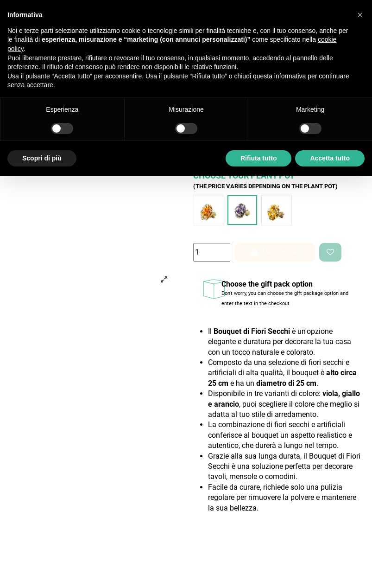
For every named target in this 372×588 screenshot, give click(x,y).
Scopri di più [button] (42, 158)
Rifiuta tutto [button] (259, 158)
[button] (360, 15)
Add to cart (275, 252)
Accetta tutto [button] (330, 158)
